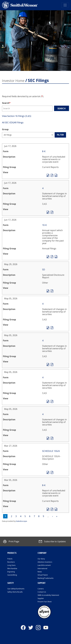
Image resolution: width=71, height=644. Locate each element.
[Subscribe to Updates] (52, 541)
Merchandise (12, 568)
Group (5, 129)
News (40, 572)
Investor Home (13, 81)
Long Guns (11, 565)
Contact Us (42, 592)
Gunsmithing (12, 575)
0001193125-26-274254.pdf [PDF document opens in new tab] (52, 257)
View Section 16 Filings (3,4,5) (17, 116)
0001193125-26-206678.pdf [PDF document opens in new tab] (52, 438)
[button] (11, 541)
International (42, 568)
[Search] (27, 108)
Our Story (41, 559)
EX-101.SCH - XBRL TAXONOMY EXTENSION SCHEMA (56, 175)
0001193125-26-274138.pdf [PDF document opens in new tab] (52, 175)
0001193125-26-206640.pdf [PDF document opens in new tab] (52, 365)
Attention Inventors (45, 562)
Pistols (10, 559)
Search (6, 103)
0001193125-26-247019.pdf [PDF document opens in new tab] (52, 291)
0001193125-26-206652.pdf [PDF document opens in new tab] (52, 328)
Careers (41, 589)
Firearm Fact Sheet (45, 602)
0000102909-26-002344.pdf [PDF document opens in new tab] (52, 472)
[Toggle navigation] (65, 5)
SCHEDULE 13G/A (51, 451)
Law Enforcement (44, 565)
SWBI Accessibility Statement (48, 595)
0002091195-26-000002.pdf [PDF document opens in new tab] (52, 212)
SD (44, 270)
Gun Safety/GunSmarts (16, 589)
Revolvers (11, 562)
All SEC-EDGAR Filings (13, 122)
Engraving (11, 572)
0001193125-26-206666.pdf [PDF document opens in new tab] (52, 401)
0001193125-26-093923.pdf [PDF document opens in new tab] (52, 509)
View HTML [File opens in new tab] (48, 175)
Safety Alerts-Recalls (15, 592)
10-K (44, 225)
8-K (44, 151)
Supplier (41, 598)
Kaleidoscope (21, 521)
